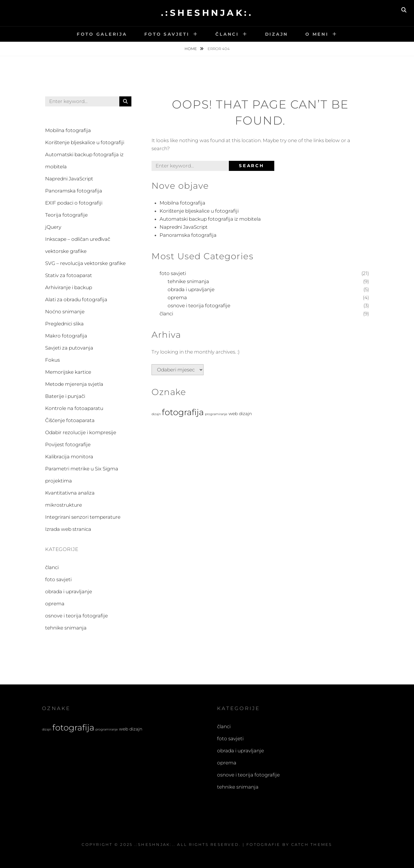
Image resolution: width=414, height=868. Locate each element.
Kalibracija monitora (69, 457)
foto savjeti (173, 273)
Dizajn (277, 34)
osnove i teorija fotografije (199, 306)
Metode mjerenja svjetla (74, 384)
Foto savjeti (167, 34)
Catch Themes (312, 844)
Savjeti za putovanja (69, 348)
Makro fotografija (66, 336)
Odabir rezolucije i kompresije (81, 432)
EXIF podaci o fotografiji (74, 203)
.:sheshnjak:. (207, 13)
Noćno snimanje (65, 312)
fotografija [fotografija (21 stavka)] (183, 412)
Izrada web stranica (68, 529)
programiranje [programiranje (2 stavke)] (216, 414)
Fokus (52, 360)
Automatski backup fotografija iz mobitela (210, 219)
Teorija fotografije (66, 215)
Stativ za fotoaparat (69, 275)
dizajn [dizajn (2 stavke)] (156, 414)
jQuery (53, 227)
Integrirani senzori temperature (83, 517)
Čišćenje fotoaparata (70, 420)
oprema (177, 297)
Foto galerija (102, 34)
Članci (227, 34)
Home (191, 49)
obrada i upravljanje (191, 289)
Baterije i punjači (65, 396)
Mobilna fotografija (182, 203)
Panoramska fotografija (188, 235)
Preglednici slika (64, 324)
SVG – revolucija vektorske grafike (85, 263)
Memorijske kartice (68, 372)
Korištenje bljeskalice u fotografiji (199, 211)
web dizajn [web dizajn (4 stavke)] (240, 414)
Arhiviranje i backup (69, 287)
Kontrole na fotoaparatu (74, 408)
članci (166, 314)
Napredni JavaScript (184, 227)
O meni (317, 34)
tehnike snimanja (188, 281)
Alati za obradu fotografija (76, 299)
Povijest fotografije (68, 445)
